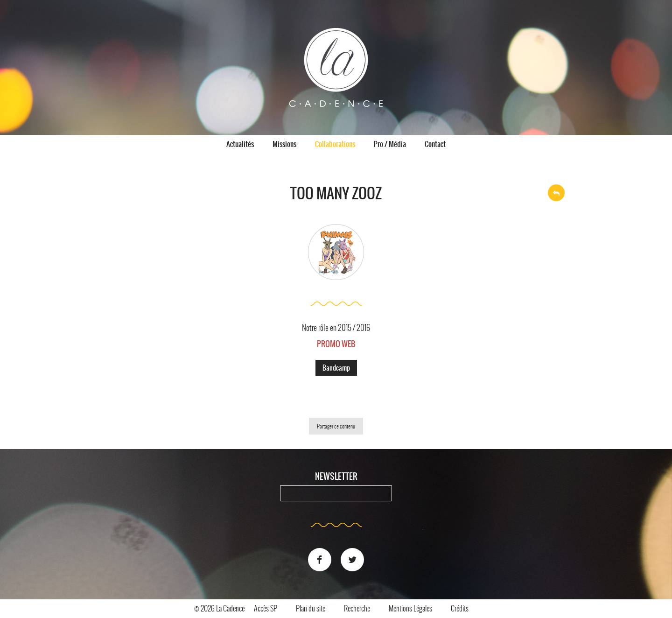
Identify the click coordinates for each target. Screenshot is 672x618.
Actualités (240, 144)
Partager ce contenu (336, 426)
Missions (284, 144)
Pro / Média (390, 144)
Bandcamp (336, 368)
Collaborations (335, 144)
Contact (435, 144)
